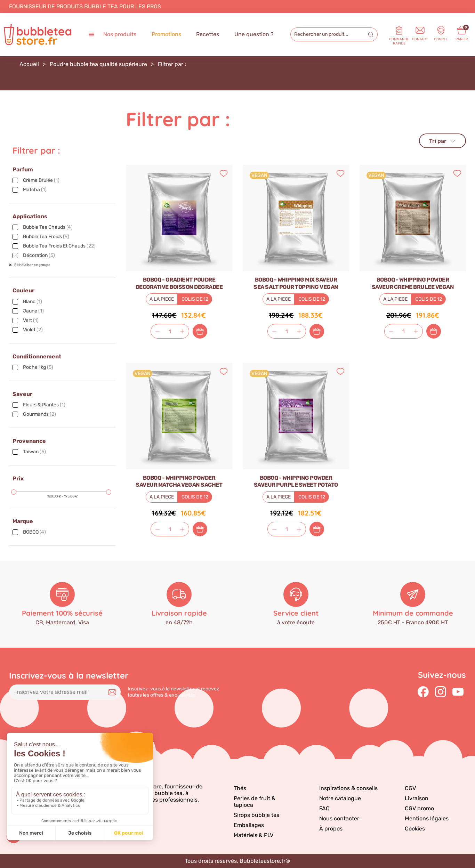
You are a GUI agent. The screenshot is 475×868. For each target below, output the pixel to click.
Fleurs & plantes (44, 405)
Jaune (33, 311)
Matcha (35, 190)
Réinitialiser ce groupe (32, 265)
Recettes (208, 34)
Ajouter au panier (200, 331)
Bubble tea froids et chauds (59, 246)
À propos (331, 829)
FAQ (324, 808)
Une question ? (254, 34)
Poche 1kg (38, 367)
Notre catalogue (340, 798)
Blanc (33, 302)
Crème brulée (41, 180)
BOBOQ (34, 532)
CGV (410, 788)
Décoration (39, 255)
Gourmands (39, 414)
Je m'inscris (112, 692)
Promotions (166, 34)
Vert (31, 320)
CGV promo (419, 808)
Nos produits (112, 35)
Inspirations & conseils (348, 788)
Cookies (415, 829)
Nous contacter (339, 818)
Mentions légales (427, 818)
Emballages (249, 825)
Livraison (417, 798)
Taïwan (34, 452)
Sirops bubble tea (257, 815)
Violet (33, 330)
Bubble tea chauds (48, 227)
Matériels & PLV (253, 835)
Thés (240, 788)
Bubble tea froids (46, 237)
